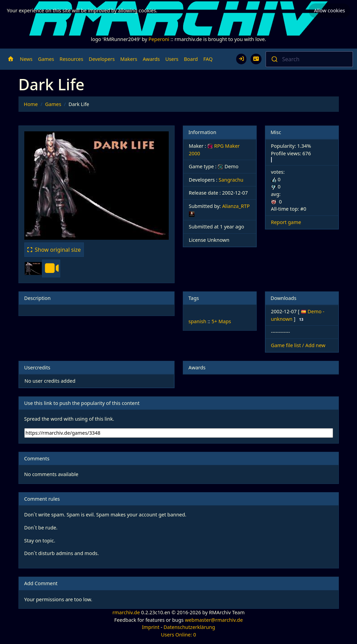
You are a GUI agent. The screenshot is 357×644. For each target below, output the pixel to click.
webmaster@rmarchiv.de (214, 620)
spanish (197, 321)
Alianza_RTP (236, 206)
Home (31, 104)
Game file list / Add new (298, 345)
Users (172, 59)
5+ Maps (221, 321)
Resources (71, 59)
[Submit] (274, 59)
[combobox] (309, 59)
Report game (286, 222)
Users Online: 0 (178, 635)
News (26, 59)
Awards (151, 59)
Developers (102, 59)
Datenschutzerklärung (189, 627)
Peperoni (159, 39)
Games (46, 59)
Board (191, 59)
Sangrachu (231, 180)
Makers (129, 59)
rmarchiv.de (126, 612)
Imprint (151, 627)
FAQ (208, 59)
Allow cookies (329, 10)
